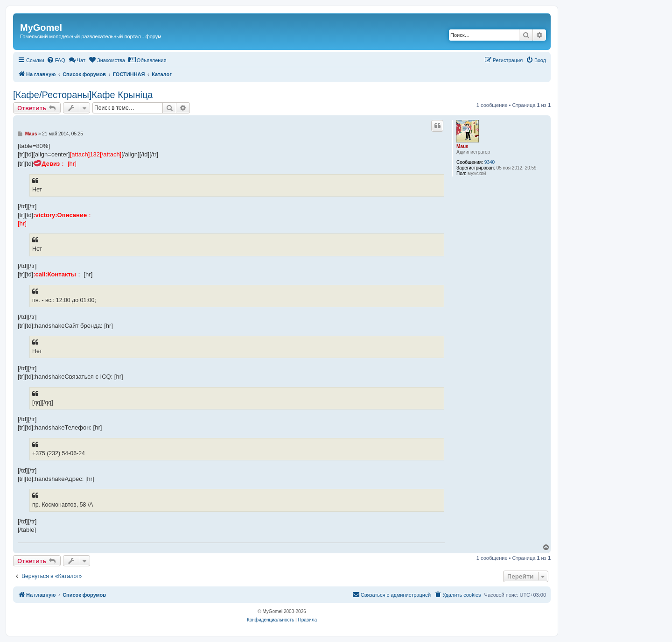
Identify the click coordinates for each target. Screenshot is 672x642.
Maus (462, 146)
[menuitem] (56, 60)
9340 (490, 162)
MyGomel (41, 28)
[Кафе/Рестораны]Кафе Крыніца (83, 95)
